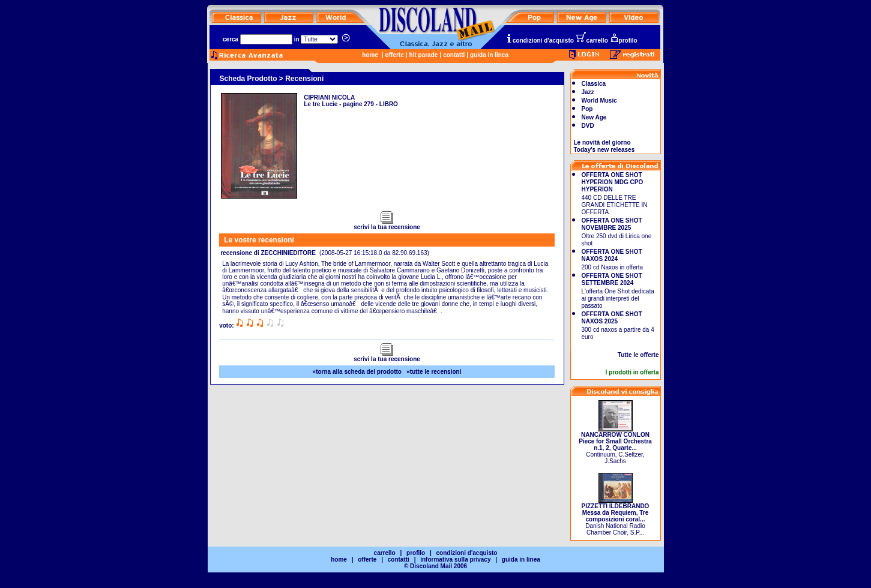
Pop (587, 109)
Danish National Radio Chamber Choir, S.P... (616, 517)
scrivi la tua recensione (387, 224)
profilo (624, 40)
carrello (592, 40)
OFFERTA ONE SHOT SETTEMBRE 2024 (612, 279)
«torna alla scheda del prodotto (357, 372)
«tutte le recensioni (434, 372)
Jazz (588, 92)
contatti (454, 55)
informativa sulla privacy (455, 559)
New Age (594, 117)
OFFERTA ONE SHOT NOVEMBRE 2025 (612, 224)
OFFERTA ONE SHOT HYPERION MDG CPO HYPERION (613, 182)
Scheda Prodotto (249, 79)
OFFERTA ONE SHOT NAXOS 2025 (612, 318)
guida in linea (489, 55)
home (370, 55)
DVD (588, 126)
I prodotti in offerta (632, 372)
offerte (395, 55)
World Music (599, 100)
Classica (594, 84)
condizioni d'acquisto (540, 40)
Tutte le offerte (638, 355)
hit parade (424, 55)
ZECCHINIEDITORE (288, 253)
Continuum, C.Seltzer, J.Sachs (615, 445)
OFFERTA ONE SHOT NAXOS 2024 (612, 255)
